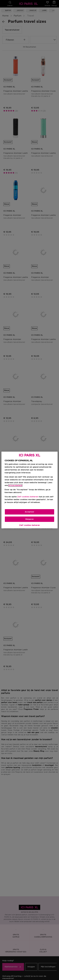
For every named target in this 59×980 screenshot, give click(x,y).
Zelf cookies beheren (28, 497)
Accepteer (29, 512)
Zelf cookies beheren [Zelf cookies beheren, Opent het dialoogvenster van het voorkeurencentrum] (29, 525)
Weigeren (29, 519)
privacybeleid (15, 485)
